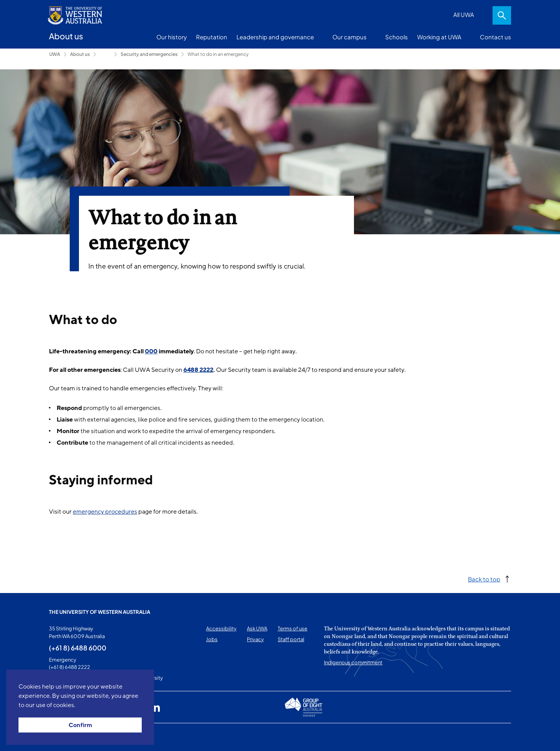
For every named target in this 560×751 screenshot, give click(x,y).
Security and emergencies (149, 54)
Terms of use (293, 628)
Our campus (350, 37)
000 (151, 351)
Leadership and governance (275, 37)
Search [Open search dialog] (502, 15)
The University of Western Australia (100, 612)
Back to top (484, 579)
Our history (172, 37)
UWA (55, 54)
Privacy (255, 639)
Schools (397, 37)
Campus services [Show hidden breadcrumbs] (105, 54)
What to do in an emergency (218, 54)
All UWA (464, 14)
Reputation (212, 37)
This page (60, 737)
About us (80, 54)
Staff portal (291, 639)
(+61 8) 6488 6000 (78, 648)
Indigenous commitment (353, 662)
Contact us (495, 37)
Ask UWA (257, 628)
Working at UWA (439, 37)
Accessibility (221, 628)
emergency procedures (105, 512)
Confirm (80, 725)
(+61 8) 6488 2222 (70, 667)
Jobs (212, 639)
